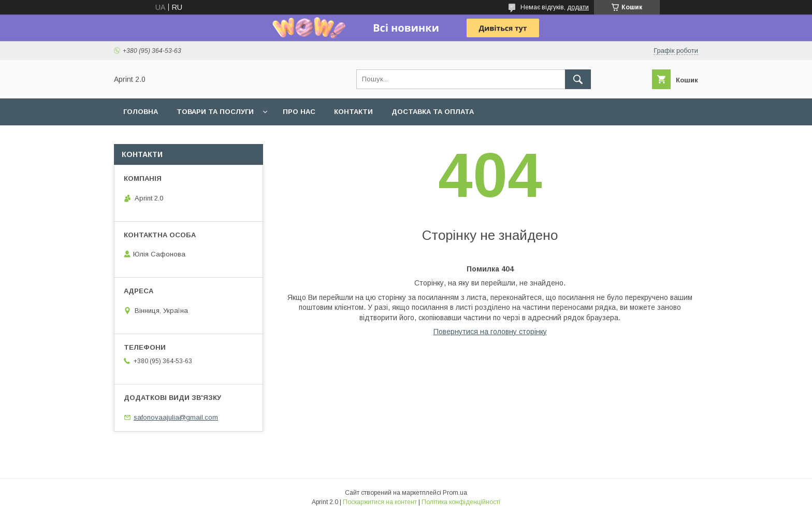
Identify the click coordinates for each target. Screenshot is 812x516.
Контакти (353, 112)
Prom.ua (455, 493)
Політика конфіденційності (461, 502)
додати (578, 7)
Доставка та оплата (433, 112)
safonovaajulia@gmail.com (176, 417)
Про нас (299, 112)
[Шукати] (578, 79)
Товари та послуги (215, 112)
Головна (141, 112)
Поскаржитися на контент (380, 502)
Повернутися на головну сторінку (490, 332)
